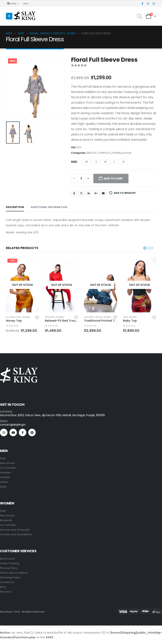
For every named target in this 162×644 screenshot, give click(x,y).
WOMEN (117, 153)
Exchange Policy (10, 578)
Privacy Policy (9, 568)
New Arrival (7, 463)
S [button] (96, 162)
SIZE (74, 162)
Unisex (138, 317)
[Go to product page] (22, 285)
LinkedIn (89, 193)
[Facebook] (142, 4)
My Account (7, 559)
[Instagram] (154, 4)
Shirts (3, 487)
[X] (148, 4)
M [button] (105, 162)
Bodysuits (6, 520)
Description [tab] (15, 207)
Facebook (74, 193)
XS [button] (87, 162)
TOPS (58, 317)
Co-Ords (50, 317)
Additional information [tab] (49, 207)
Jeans (4, 482)
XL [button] (123, 162)
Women (127, 153)
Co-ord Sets (8, 468)
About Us (6, 592)
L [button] (114, 162)
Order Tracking (10, 563)
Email (103, 193)
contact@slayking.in (13, 425)
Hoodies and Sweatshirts (16, 535)
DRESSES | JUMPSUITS (99, 153)
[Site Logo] (25, 16)
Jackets (5, 477)
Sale (3, 459)
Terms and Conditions (14, 573)
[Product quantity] (81, 178)
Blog (3, 587)
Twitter (81, 193)
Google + (96, 193)
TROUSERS (89, 317)
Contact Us (7, 582)
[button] (9, 16)
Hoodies (5, 473)
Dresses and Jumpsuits (15, 530)
